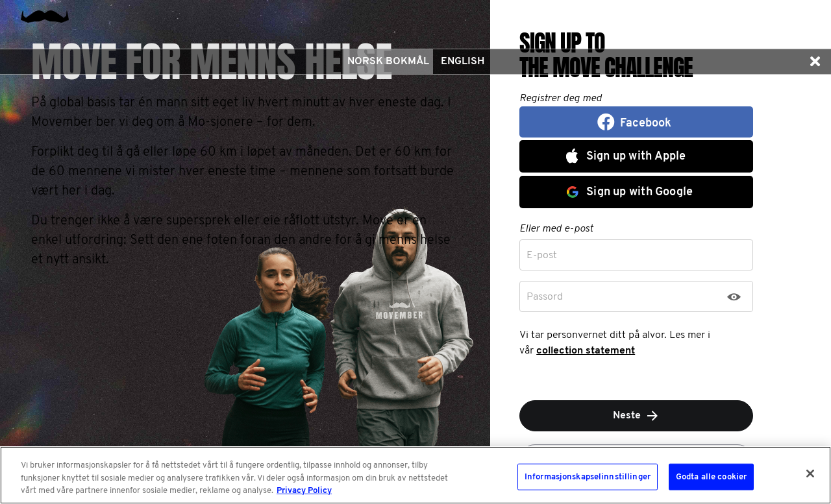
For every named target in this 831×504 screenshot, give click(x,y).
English (463, 62)
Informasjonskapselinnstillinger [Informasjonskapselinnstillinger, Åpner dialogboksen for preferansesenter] (588, 476)
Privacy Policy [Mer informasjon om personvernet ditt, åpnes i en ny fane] (304, 491)
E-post (542, 256)
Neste (637, 416)
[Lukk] (810, 474)
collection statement (586, 351)
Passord (545, 297)
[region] (415, 475)
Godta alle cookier (711, 476)
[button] (815, 62)
